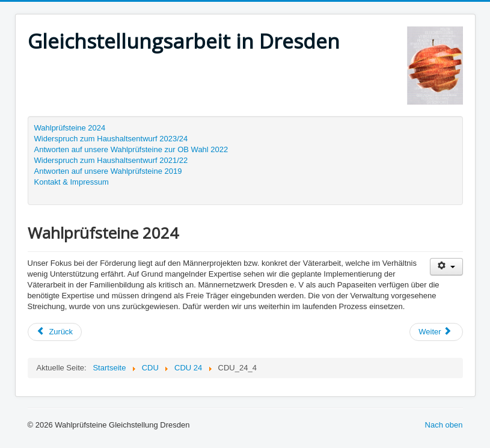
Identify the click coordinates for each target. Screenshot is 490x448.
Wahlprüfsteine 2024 (70, 128)
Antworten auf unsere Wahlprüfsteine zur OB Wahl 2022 (131, 149)
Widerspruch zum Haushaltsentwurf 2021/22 (111, 160)
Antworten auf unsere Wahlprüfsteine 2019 (108, 171)
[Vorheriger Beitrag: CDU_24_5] (55, 332)
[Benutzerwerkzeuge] (446, 267)
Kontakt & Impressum (72, 182)
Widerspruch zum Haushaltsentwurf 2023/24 (111, 139)
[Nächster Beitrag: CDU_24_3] (436, 332)
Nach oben (444, 425)
